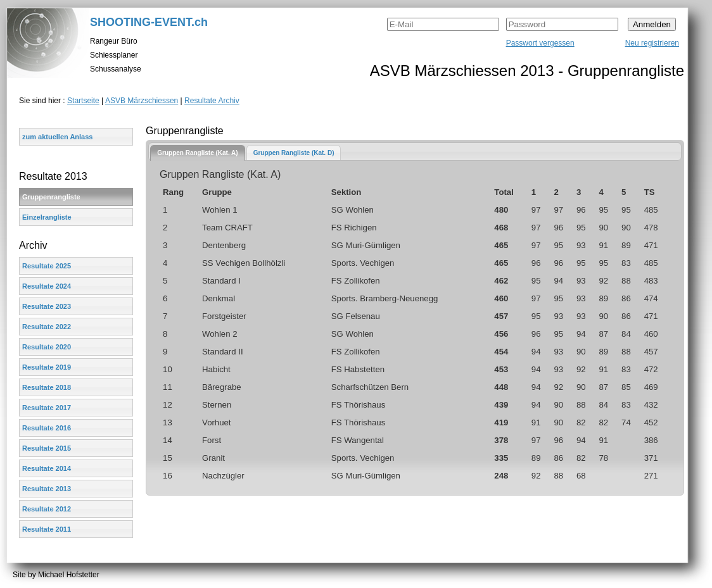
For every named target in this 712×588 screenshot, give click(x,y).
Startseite (83, 101)
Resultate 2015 (47, 448)
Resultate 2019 (47, 367)
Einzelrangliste (47, 217)
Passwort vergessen (540, 43)
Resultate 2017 (47, 408)
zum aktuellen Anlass (57, 137)
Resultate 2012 (47, 509)
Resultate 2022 (47, 327)
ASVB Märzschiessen (142, 101)
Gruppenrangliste (51, 197)
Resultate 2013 (47, 489)
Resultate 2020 (47, 347)
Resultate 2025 (47, 266)
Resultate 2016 (47, 428)
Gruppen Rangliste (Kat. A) (197, 153)
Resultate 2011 (47, 529)
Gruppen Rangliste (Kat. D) (294, 153)
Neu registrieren (652, 43)
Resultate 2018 (47, 387)
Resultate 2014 (47, 468)
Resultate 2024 (47, 286)
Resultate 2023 (47, 306)
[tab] (197, 153)
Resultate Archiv (212, 101)
